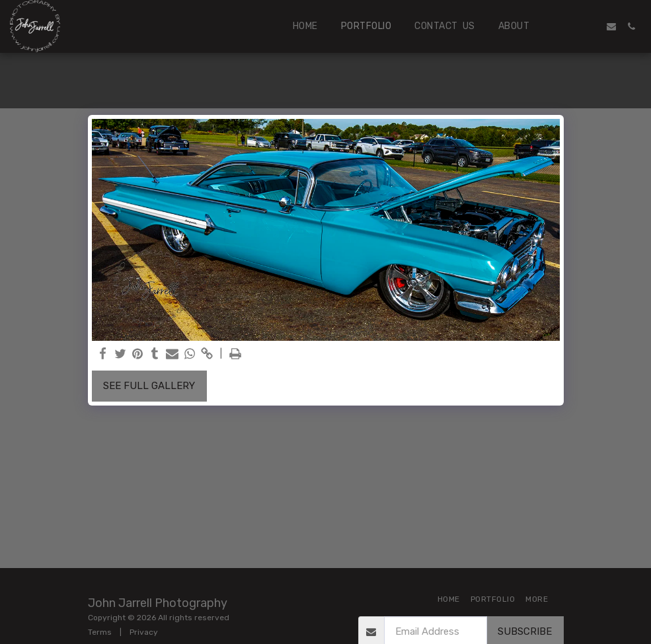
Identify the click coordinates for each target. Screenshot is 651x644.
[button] (572, 26)
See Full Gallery (149, 386)
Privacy (144, 632)
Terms (100, 632)
